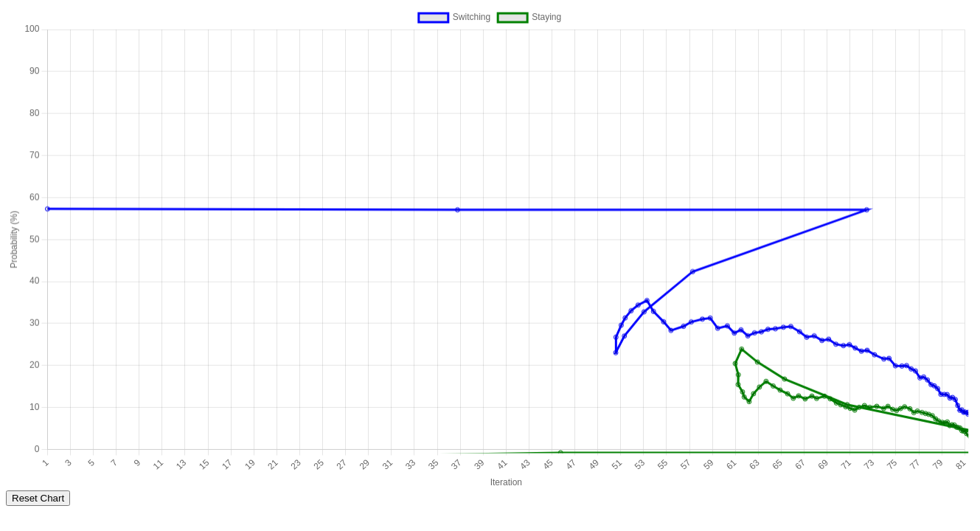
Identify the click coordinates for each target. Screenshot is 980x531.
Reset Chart (38, 498)
